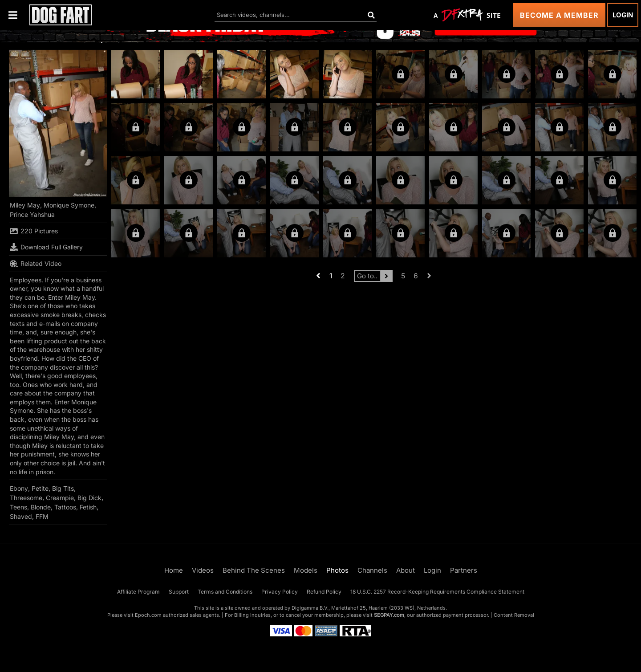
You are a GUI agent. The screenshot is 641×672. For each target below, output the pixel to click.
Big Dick (89, 498)
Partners (464, 570)
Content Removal (514, 615)
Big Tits (63, 488)
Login (623, 15)
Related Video (36, 264)
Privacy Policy (280, 592)
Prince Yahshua (32, 214)
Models (306, 570)
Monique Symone (69, 205)
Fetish (88, 507)
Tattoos (65, 507)
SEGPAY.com (389, 615)
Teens (18, 507)
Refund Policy (324, 592)
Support (179, 592)
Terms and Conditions (225, 592)
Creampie (60, 498)
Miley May (25, 205)
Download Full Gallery (46, 247)
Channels (372, 570)
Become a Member (559, 15)
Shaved (21, 516)
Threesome (26, 498)
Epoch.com (148, 615)
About (406, 570)
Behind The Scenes (254, 570)
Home (174, 570)
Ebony (19, 488)
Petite (40, 488)
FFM (42, 516)
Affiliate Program (138, 592)
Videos (203, 570)
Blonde (41, 507)
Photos (337, 570)
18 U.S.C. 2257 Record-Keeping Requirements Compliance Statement (437, 592)
